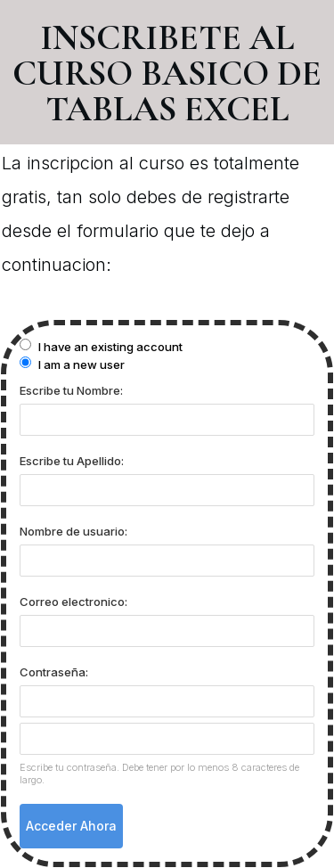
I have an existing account (101, 346)
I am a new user (72, 364)
